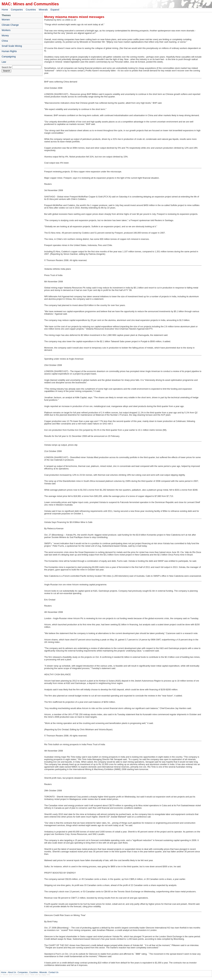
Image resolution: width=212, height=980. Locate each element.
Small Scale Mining (12, 46)
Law (4, 62)
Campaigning (9, 57)
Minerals (43, 10)
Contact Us (53, 972)
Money (5, 35)
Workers (6, 30)
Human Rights (9, 51)
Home (5, 10)
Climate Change (10, 25)
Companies (17, 10)
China (5, 41)
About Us (12, 972)
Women (6, 20)
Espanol (55, 10)
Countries (31, 10)
